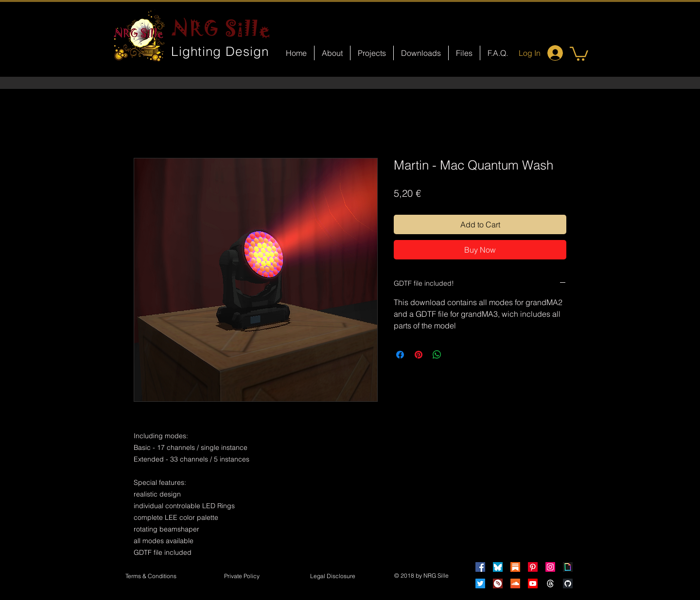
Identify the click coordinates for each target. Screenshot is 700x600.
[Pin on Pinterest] (419, 355)
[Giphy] (568, 567)
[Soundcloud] (515, 583)
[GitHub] (568, 583)
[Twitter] (480, 583)
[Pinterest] (533, 567)
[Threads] (550, 583)
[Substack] (515, 567)
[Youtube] (533, 583)
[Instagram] (550, 567)
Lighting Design (220, 51)
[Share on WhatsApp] (437, 355)
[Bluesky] (498, 567)
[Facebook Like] (359, 416)
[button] (579, 53)
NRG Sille (221, 28)
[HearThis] (498, 583)
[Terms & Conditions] (151, 577)
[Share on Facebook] (400, 355)
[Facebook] (480, 567)
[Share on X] (455, 355)
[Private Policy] (242, 577)
